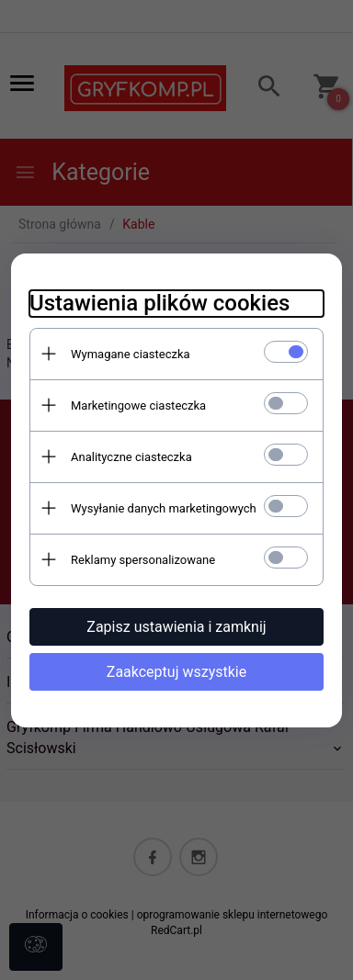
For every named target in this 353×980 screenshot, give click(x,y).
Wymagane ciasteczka (131, 354)
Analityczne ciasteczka (131, 457)
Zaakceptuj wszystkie (176, 672)
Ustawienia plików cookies (159, 303)
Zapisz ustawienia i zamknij (176, 627)
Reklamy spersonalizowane (143, 560)
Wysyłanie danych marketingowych (164, 508)
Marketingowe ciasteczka (138, 406)
